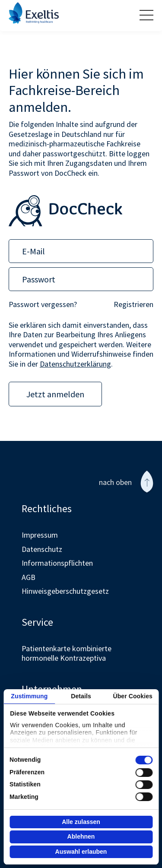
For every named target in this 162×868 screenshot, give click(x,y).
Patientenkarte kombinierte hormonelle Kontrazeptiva (67, 653)
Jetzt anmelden (55, 394)
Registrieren (133, 304)
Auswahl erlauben (81, 852)
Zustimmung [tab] (29, 696)
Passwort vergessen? (43, 304)
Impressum (40, 535)
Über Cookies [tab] (132, 696)
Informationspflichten (57, 563)
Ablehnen (81, 836)
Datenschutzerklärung (75, 364)
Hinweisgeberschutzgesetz (65, 591)
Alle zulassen (81, 822)
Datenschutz (42, 549)
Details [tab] (81, 696)
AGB (29, 577)
